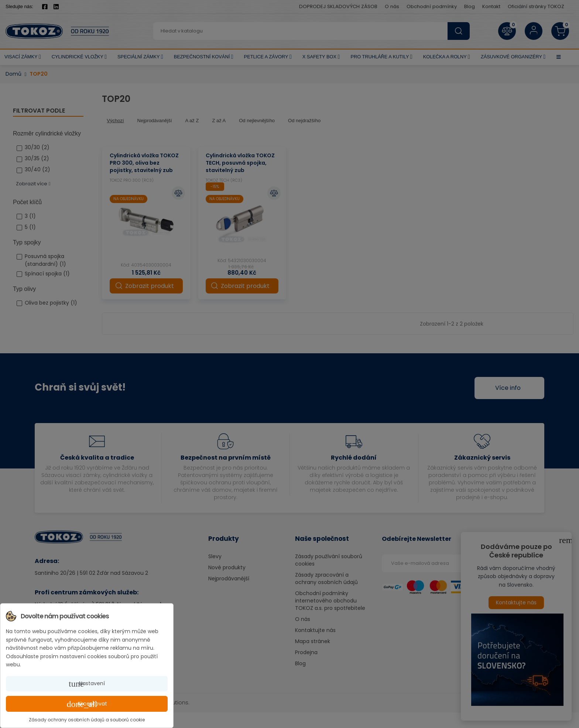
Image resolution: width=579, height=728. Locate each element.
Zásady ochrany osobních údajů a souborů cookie (87, 720)
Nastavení (87, 684)
